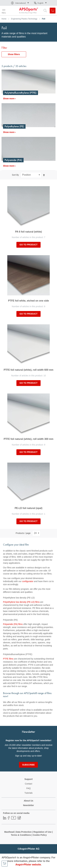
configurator (28, 581)
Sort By (15, 175)
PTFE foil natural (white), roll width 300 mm (28, 439)
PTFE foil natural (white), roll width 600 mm (28, 370)
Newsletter (28, 805)
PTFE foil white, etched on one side (28, 301)
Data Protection (24, 832)
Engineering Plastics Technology (24, 19)
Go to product (29, 245)
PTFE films (8, 659)
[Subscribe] (28, 765)
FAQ (28, 788)
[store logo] (17, 11)
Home (4, 19)
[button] (20, 3)
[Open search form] (45, 11)
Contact (28, 784)
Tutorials (28, 793)
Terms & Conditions (21, 835)
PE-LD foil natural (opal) (28, 508)
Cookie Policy (40, 835)
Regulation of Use (42, 832)
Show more (9, 99)
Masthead (9, 832)
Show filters (14, 54)
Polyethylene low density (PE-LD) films (21, 602)
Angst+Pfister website (28, 865)
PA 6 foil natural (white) (28, 232)
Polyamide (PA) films (13, 624)
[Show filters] (5, 864)
